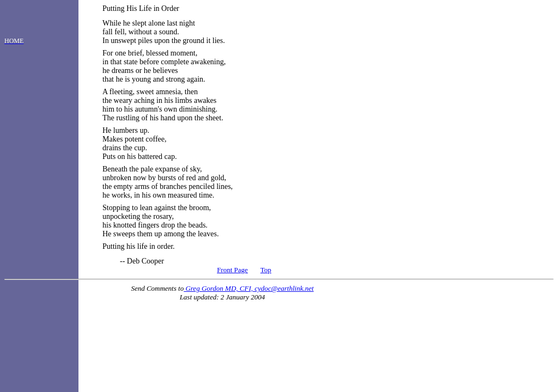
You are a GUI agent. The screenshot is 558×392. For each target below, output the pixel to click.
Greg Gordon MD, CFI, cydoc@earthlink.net (248, 288)
